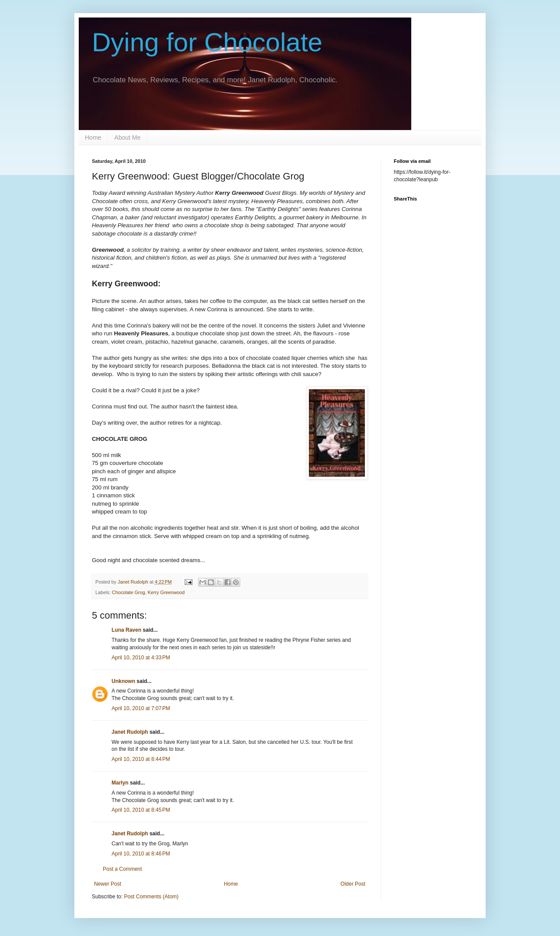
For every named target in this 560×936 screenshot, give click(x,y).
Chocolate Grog (129, 592)
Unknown (123, 681)
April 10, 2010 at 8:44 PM (141, 759)
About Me (127, 137)
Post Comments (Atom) (151, 897)
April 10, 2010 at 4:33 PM (141, 658)
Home (93, 137)
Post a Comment (122, 869)
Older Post (353, 884)
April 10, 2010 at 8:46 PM (141, 854)
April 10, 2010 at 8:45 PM (141, 810)
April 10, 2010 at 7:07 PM (141, 708)
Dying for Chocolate (207, 42)
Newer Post (108, 884)
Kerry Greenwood (166, 592)
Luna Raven (126, 630)
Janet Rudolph (130, 732)
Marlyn (120, 783)
